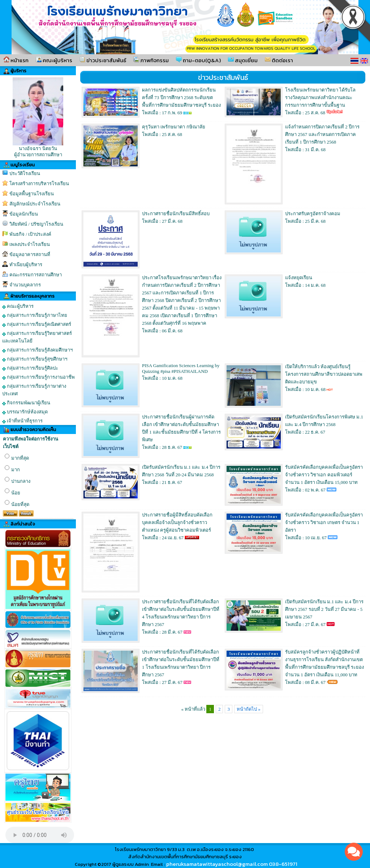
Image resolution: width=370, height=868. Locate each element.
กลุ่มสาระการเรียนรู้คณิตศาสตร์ (37, 324)
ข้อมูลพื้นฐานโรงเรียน (32, 194)
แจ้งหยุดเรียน (299, 278)
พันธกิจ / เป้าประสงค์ (30, 234)
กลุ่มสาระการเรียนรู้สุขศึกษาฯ (35, 359)
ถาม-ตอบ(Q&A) (198, 60)
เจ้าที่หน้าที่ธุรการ (22, 421)
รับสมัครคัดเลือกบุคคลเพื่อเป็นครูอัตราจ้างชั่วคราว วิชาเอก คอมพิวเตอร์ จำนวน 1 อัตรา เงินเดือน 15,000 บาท (324, 475)
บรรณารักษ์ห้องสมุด (25, 412)
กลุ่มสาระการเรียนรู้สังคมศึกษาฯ (37, 350)
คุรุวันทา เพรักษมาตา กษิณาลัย (174, 127)
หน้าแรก (16, 60)
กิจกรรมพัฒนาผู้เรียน (26, 403)
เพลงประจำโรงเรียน (30, 244)
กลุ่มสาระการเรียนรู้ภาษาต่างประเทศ (34, 390)
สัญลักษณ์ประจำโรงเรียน (35, 204)
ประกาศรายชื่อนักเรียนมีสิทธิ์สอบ (176, 214)
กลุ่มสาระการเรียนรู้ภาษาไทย (35, 315)
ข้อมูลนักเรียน (24, 214)
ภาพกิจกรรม (151, 60)
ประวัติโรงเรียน (25, 173)
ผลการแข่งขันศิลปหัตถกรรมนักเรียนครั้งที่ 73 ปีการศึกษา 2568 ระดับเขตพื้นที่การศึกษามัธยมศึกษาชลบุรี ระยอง (181, 97)
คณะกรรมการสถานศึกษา (36, 275)
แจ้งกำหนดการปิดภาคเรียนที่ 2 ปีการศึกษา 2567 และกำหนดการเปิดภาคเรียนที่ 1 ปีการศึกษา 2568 (322, 134)
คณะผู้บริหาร (54, 60)
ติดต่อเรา (279, 60)
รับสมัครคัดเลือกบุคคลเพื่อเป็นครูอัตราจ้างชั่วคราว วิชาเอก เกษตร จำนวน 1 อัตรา (324, 522)
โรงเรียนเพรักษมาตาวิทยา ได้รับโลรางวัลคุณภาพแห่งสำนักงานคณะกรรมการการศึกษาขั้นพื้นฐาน (320, 97)
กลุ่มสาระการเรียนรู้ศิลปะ (30, 368)
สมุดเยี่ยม (243, 60)
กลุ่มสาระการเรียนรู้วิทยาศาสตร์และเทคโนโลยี (37, 337)
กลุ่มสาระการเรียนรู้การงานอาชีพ (38, 377)
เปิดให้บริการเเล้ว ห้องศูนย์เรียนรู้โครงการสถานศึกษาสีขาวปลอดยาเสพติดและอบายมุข (324, 374)
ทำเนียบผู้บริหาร (26, 265)
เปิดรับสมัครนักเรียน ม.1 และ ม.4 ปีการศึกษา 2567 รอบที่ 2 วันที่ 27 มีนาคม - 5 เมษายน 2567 (324, 609)
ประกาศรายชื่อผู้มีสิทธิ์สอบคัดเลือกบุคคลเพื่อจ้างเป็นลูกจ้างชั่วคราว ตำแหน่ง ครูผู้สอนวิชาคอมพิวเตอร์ (177, 522)
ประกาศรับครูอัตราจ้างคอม (313, 214)
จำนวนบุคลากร (25, 285)
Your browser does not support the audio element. (40, 835)
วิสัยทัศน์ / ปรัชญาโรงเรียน (36, 224)
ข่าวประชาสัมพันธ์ (103, 60)
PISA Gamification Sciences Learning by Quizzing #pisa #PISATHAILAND (181, 368)
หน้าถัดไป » (249, 709)
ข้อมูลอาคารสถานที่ (30, 254)
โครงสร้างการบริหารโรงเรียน (39, 184)
